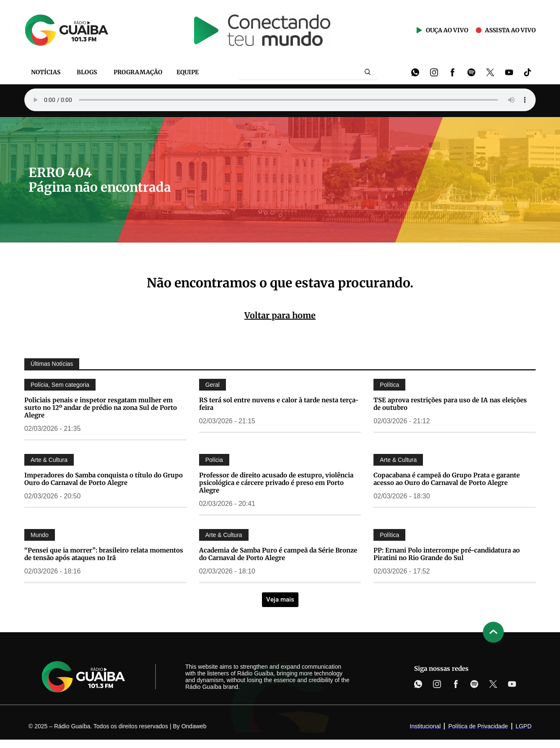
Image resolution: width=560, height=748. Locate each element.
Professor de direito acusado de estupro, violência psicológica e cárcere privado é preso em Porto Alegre (276, 483)
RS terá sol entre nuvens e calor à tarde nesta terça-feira (279, 404)
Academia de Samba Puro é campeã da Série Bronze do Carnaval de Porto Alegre (278, 554)
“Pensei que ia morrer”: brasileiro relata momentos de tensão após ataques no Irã (104, 554)
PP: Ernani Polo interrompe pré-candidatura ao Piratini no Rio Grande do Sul (447, 554)
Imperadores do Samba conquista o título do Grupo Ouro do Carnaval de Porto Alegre (104, 479)
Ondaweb (194, 726)
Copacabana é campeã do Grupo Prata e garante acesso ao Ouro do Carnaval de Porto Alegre (447, 479)
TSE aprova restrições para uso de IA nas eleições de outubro (450, 404)
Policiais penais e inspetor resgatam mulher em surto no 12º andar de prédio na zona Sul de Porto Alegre (101, 408)
